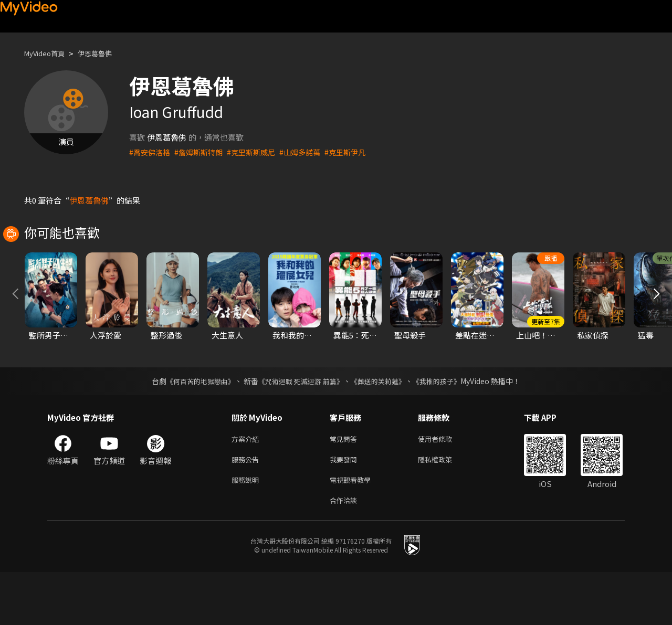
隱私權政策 (444, 508)
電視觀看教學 (353, 530)
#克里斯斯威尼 (258, 152)
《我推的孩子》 (445, 428)
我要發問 (345, 508)
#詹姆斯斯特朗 (203, 152)
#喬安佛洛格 (151, 152)
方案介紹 (247, 486)
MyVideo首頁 (48, 53)
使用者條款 (444, 486)
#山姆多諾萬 (310, 152)
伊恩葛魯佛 (105, 53)
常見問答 (345, 486)
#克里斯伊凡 (358, 152)
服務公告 (247, 508)
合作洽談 (345, 552)
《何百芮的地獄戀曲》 (194, 428)
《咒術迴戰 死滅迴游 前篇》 (300, 428)
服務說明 (247, 530)
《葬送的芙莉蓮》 (382, 428)
